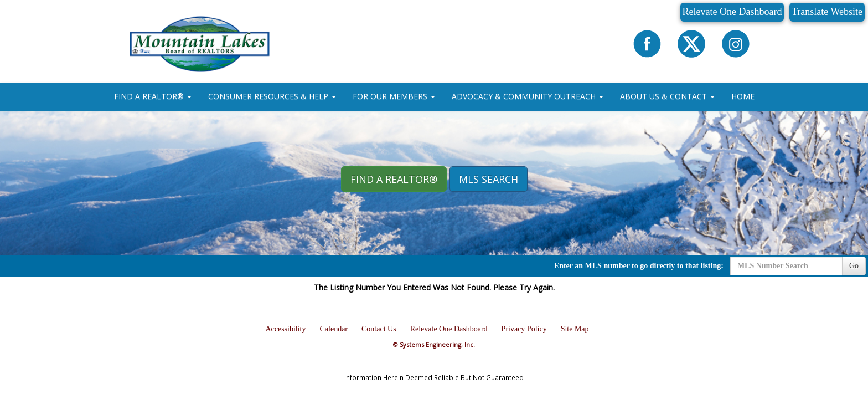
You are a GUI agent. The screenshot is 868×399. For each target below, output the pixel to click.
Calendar (334, 329)
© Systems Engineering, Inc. (434, 344)
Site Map (575, 329)
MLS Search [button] (489, 179)
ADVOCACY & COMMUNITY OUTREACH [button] (528, 96)
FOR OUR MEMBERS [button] (394, 96)
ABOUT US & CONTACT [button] (667, 96)
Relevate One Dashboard (732, 12)
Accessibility (285, 329)
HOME (743, 96)
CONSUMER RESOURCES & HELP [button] (272, 96)
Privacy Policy (524, 329)
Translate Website (827, 12)
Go (854, 266)
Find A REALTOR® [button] (394, 179)
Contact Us (379, 329)
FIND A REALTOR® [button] (153, 96)
